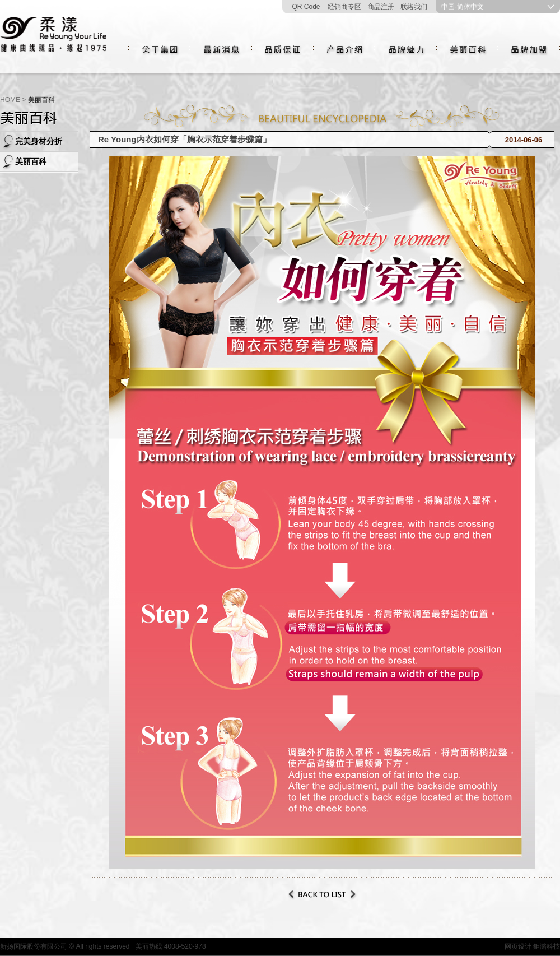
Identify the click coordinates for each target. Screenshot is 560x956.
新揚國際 (53, 36)
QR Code (306, 7)
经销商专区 (344, 7)
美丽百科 (468, 50)
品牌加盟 (529, 50)
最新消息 (221, 50)
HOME (10, 100)
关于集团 (160, 50)
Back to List (322, 894)
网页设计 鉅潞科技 (532, 946)
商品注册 (381, 7)
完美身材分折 (39, 141)
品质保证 (283, 50)
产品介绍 (344, 50)
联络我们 (414, 7)
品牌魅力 (406, 50)
